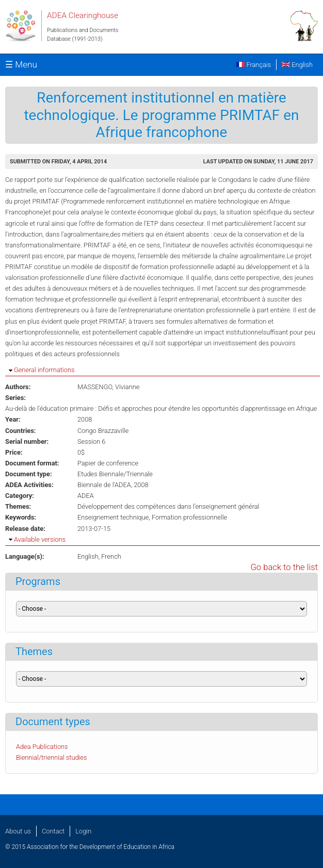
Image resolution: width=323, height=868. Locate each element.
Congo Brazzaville (103, 431)
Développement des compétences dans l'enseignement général (168, 506)
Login (83, 831)
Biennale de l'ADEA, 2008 (113, 485)
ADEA (86, 496)
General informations (44, 370)
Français (254, 65)
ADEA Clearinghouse (83, 15)
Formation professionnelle (189, 517)
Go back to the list (284, 567)
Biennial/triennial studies (52, 757)
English (297, 65)
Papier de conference (108, 463)
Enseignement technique (113, 517)
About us (18, 831)
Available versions (40, 539)
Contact (53, 831)
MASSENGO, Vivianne (108, 387)
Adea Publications (42, 747)
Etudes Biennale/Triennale (115, 474)
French (111, 556)
